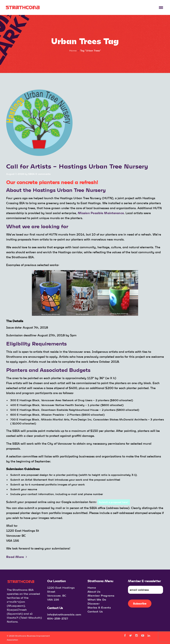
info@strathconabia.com (64, 614)
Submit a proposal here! (114, 502)
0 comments (43, 174)
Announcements (17, 161)
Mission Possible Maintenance (101, 213)
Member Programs (101, 595)
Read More (17, 557)
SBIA (31, 174)
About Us (94, 592)
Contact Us (95, 611)
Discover (93, 603)
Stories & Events (99, 607)
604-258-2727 (58, 618)
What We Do (97, 599)
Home (73, 51)
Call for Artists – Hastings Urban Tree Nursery (77, 166)
